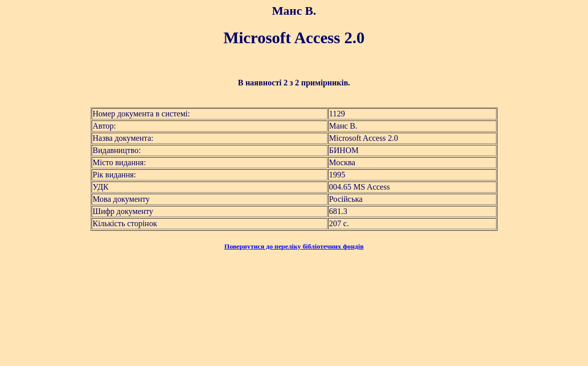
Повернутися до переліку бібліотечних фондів (294, 246)
